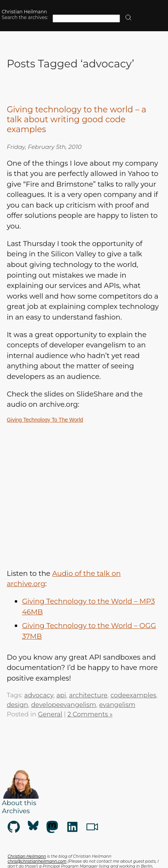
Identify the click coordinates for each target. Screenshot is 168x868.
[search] (128, 18)
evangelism (117, 705)
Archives (16, 811)
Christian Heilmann (24, 12)
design (18, 705)
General (50, 714)
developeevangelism (64, 705)
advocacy (39, 695)
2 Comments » (90, 714)
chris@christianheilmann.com (37, 861)
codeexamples (133, 695)
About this (19, 803)
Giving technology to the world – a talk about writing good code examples (77, 119)
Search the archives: (25, 17)
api (61, 695)
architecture (88, 695)
